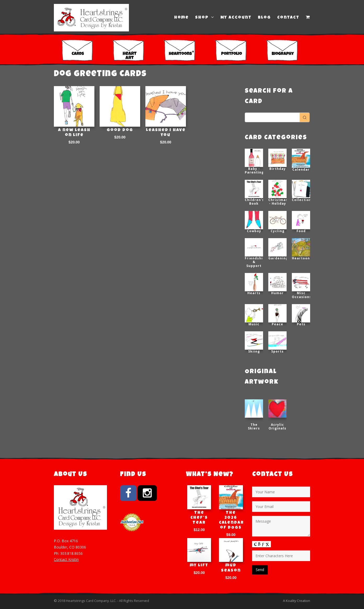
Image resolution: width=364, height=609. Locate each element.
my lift (199, 566)
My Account (236, 18)
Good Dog (120, 130)
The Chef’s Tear (199, 518)
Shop (205, 18)
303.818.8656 (71, 553)
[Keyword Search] (272, 117)
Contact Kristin (66, 559)
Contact (288, 18)
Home (181, 18)
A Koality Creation (297, 601)
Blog (264, 18)
